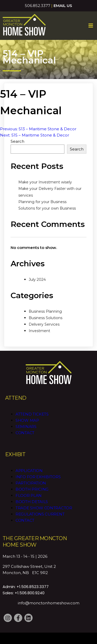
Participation (31, 483)
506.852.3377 (38, 6)
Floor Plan (29, 495)
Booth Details (32, 502)
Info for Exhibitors (38, 477)
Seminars (26, 427)
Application (29, 471)
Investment (39, 331)
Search (17, 141)
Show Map (27, 420)
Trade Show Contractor (44, 508)
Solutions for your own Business (47, 208)
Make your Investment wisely (45, 182)
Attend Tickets (32, 414)
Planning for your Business (42, 202)
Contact (25, 433)
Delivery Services (44, 324)
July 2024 (37, 280)
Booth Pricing (32, 489)
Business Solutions (46, 318)
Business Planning (45, 311)
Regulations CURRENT (40, 514)
